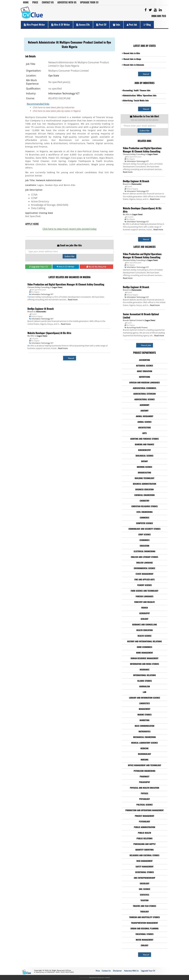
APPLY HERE (32, 224)
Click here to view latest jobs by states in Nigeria (57, 111)
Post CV (101, 25)
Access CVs (83, 25)
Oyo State (54, 76)
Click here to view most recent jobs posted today (70, 229)
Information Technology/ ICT (64, 93)
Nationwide (41, 312)
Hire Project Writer (34, 25)
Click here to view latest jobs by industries (53, 107)
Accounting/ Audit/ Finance (137, 327)
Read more (73, 300)
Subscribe (69, 256)
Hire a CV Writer (61, 25)
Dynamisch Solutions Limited (100, 977)
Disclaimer (117, 971)
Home (26, 2)
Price (35, 2)
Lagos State (57, 287)
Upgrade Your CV (89, 2)
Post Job (132, 25)
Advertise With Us (67, 2)
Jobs (116, 25)
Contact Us (48, 2)
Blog (147, 25)
